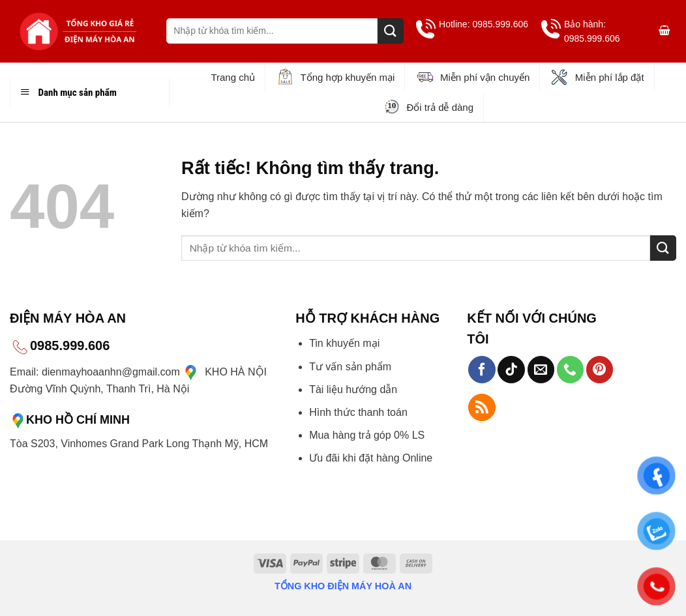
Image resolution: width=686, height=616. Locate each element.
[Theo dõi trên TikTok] (511, 370)
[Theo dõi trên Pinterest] (600, 370)
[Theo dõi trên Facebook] (482, 370)
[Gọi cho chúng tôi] (570, 370)
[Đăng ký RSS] (482, 407)
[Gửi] (391, 31)
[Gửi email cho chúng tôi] (541, 370)
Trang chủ (233, 77)
